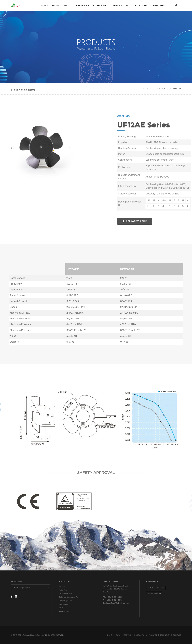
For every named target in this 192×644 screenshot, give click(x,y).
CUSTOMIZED (101, 5)
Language (158, 5)
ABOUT (68, 5)
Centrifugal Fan (66, 601)
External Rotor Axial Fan (69, 597)
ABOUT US (127, 635)
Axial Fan (63, 590)
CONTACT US (140, 5)
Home (44, 5)
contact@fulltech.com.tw (119, 603)
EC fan (62, 586)
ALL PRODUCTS (161, 89)
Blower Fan (64, 604)
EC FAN (150, 588)
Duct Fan (63, 608)
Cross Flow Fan (65, 593)
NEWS (56, 5)
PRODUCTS (139, 635)
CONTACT (177, 635)
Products (82, 5)
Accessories (64, 611)
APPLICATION (120, 5)
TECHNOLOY (165, 635)
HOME (145, 89)
